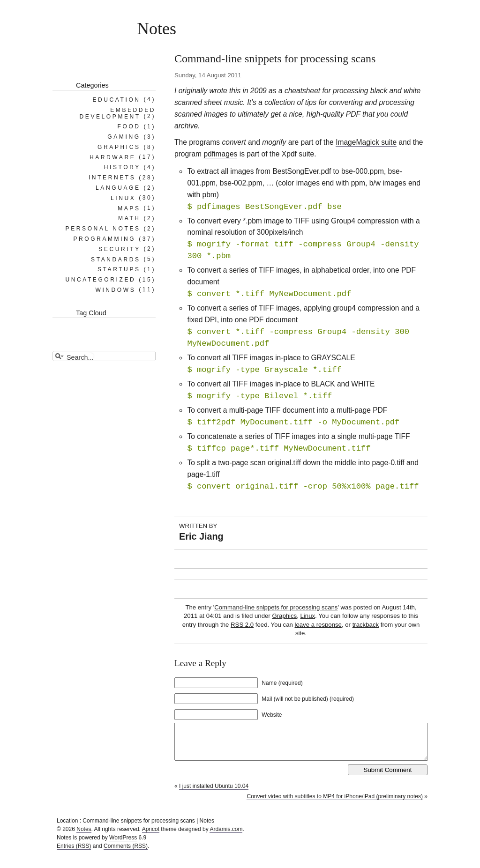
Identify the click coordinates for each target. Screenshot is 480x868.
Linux (308, 616)
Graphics (284, 616)
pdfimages (220, 154)
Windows (115, 289)
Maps (129, 208)
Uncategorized (100, 280)
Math (129, 218)
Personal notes (103, 229)
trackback (366, 625)
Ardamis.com (226, 836)
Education (116, 99)
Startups (119, 269)
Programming (104, 239)
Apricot (151, 836)
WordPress (123, 845)
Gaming (124, 137)
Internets (112, 178)
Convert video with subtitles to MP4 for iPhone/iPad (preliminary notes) (335, 803)
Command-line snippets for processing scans (276, 607)
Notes (157, 29)
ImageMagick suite (366, 142)
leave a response (318, 625)
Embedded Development (118, 113)
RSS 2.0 (242, 625)
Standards (116, 259)
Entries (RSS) (74, 853)
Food (129, 126)
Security (119, 249)
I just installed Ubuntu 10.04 (214, 793)
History (122, 167)
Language (118, 188)
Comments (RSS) (126, 853)
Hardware (112, 157)
